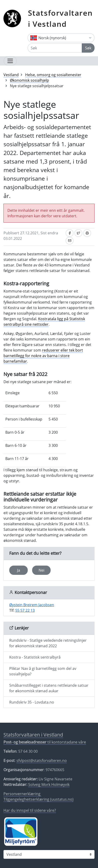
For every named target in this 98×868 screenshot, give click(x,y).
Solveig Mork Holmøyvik (49, 784)
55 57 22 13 (25, 610)
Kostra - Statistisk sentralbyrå (35, 657)
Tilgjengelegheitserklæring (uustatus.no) (38, 799)
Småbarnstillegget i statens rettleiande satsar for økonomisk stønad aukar (49, 688)
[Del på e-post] (70, 241)
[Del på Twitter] (78, 233)
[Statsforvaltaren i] (49, 854)
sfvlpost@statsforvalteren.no (42, 761)
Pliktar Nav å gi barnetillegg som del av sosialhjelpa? (43, 671)
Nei (41, 570)
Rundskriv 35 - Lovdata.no (32, 702)
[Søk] (55, 48)
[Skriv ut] (87, 233)
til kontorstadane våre (45, 742)
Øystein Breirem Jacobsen (32, 605)
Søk (88, 48)
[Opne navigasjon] (10, 61)
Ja (19, 570)
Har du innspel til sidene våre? (30, 810)
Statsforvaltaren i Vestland (60, 18)
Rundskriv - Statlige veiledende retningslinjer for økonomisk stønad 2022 (48, 643)
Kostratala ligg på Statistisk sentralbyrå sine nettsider (44, 322)
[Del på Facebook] (70, 233)
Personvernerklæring (22, 794)
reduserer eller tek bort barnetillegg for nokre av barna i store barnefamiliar (43, 356)
